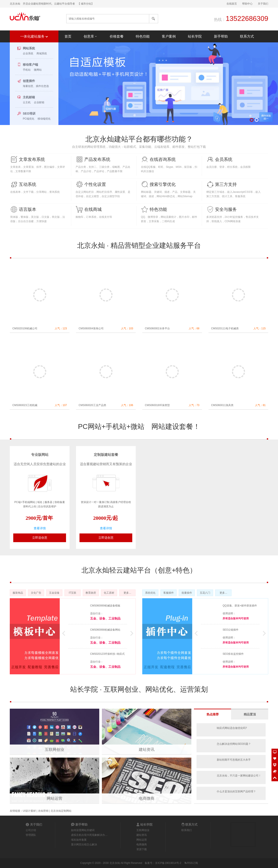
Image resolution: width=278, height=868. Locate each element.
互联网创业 (55, 750)
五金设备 (54, 593)
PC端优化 (29, 119)
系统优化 (150, 593)
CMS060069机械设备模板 (105, 606)
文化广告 (36, 593)
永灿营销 (43, 811)
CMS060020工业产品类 (92, 405)
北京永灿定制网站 (61, 811)
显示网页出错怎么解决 (84, 845)
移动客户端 (30, 65)
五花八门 (205, 593)
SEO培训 (29, 113)
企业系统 (28, 53)
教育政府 (91, 593)
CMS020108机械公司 (25, 328)
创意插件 (29, 81)
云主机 (27, 102)
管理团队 (31, 835)
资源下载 (142, 849)
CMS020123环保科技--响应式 (107, 654)
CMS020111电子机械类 (225, 328)
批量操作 (187, 593)
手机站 (27, 70)
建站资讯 (147, 750)
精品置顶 (250, 714)
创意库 (91, 36)
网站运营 (55, 798)
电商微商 (147, 798)
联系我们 (187, 830)
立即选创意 (40, 538)
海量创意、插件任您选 (36, 86)
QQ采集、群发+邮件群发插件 (240, 606)
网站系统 (29, 48)
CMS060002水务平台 (157, 328)
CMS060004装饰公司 (91, 328)
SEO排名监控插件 (233, 654)
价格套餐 (117, 36)
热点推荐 (213, 714)
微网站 (38, 70)
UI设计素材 (29, 811)
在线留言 (232, 4)
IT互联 (73, 593)
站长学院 (195, 36)
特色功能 (143, 36)
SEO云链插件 (231, 630)
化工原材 (109, 593)
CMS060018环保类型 (157, 405)
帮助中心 (247, 4)
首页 (68, 36)
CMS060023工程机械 (25, 405)
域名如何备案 (79, 840)
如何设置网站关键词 (83, 830)
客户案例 (169, 36)
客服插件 (169, 593)
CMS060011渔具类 (222, 405)
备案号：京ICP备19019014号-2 (163, 863)
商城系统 (42, 53)
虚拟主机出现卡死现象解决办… (89, 835)
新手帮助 (221, 36)
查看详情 (40, 528)
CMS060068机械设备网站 (105, 630)
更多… (127, 593)
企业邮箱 (39, 102)
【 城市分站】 (86, 4)
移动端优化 (44, 119)
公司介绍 (31, 830)
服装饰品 (18, 593)
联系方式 (247, 36)
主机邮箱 (29, 97)
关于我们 (263, 4)
